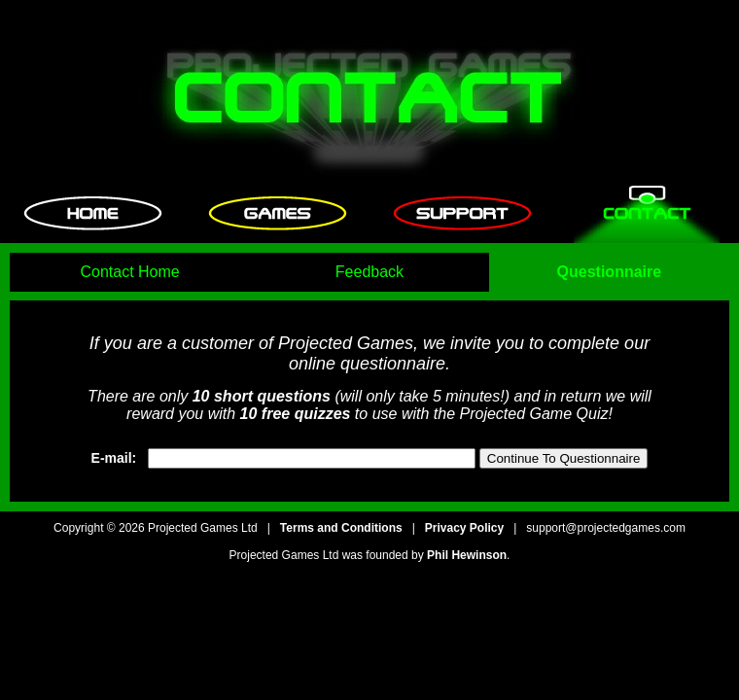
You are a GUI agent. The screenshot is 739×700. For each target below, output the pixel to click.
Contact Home (129, 272)
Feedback (369, 272)
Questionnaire (610, 272)
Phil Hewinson (467, 555)
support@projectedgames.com (606, 528)
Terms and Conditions (341, 528)
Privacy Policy (464, 528)
